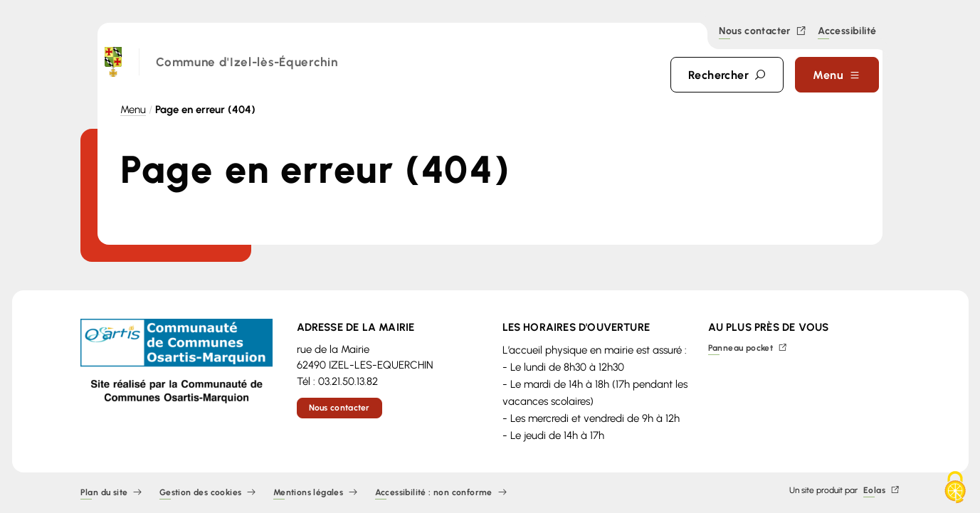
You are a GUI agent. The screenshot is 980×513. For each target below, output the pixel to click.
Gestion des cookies (208, 493)
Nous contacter (763, 32)
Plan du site (111, 493)
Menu (133, 110)
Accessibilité (847, 32)
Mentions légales (316, 493)
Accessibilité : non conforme (441, 493)
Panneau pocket (748, 348)
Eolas (881, 491)
